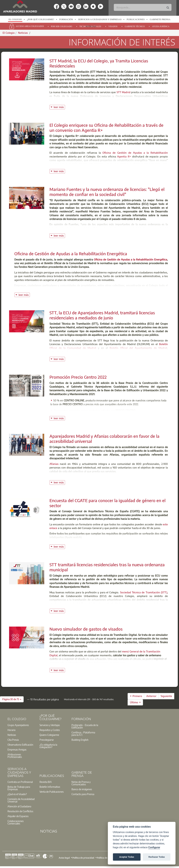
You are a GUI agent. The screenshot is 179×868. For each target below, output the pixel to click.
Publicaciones (136, 19)
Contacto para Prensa (83, 794)
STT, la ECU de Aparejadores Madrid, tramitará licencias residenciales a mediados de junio (102, 315)
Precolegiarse (47, 740)
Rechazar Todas (157, 857)
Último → (135, 702)
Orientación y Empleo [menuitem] (91, 33)
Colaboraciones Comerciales (16, 822)
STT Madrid (123, 92)
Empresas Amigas (17, 749)
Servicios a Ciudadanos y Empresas (100, 19)
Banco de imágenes (82, 789)
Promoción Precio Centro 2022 (78, 377)
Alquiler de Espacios (18, 816)
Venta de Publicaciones (52, 792)
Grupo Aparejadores (18, 725)
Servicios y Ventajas (50, 725)
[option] (15, 19)
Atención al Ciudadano (19, 806)
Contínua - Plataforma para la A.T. (83, 734)
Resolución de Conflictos (20, 811)
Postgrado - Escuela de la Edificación (85, 726)
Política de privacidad (83, 858)
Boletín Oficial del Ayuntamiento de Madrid (138, 348)
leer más (59, 107)
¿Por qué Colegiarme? (40, 19)
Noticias (91, 26)
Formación (66, 19)
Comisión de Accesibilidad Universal (21, 800)
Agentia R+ (125, 156)
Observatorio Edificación (20, 745)
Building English (80, 740)
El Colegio (15, 19)
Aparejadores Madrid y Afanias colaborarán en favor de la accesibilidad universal (104, 439)
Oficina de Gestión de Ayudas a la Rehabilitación (135, 153)
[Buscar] (143, 7)
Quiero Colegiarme (49, 735)
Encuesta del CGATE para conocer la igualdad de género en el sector (108, 503)
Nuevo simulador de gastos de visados (86, 629)
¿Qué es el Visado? (17, 794)
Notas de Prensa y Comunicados (81, 783)
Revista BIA (46, 782)
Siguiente (166, 696)
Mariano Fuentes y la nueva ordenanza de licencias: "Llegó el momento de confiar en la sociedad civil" (107, 192)
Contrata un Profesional (20, 782)
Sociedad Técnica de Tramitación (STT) (144, 592)
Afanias (54, 464)
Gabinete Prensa (160, 19)
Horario (12, 730)
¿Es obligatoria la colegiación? (48, 746)
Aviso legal (64, 858)
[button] (12, 699)
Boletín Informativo (50, 787)
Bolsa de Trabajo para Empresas (19, 788)
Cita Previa (13, 740)
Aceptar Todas (127, 857)
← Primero (136, 696)
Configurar (154, 847)
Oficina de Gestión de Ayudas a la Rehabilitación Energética (71, 253)
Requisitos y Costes (50, 730)
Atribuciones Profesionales (15, 756)
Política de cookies (106, 858)
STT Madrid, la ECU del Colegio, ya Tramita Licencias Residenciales (99, 63)
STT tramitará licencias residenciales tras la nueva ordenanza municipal (107, 567)
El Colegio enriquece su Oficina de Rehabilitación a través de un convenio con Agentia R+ (106, 128)
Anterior (151, 696)
